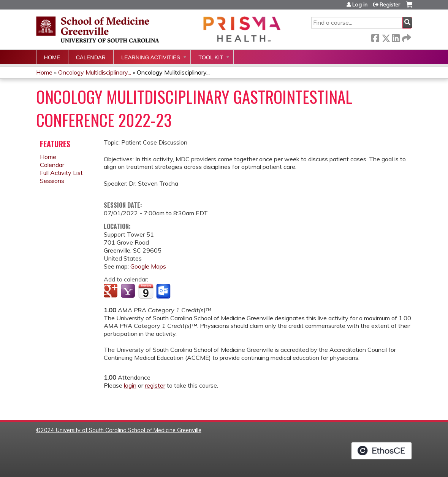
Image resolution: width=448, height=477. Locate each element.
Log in (360, 5)
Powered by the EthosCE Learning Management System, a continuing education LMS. (382, 451)
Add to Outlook (164, 291)
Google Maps (148, 266)
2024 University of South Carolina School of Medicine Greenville (121, 430)
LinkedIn (396, 37)
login (130, 385)
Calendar (91, 57)
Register (390, 5)
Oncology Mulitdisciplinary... (173, 72)
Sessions (52, 181)
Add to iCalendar (146, 291)
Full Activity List (61, 173)
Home (52, 57)
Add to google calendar (112, 291)
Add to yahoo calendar (129, 291)
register (155, 385)
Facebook (375, 37)
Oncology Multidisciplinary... (95, 72)
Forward (406, 37)
